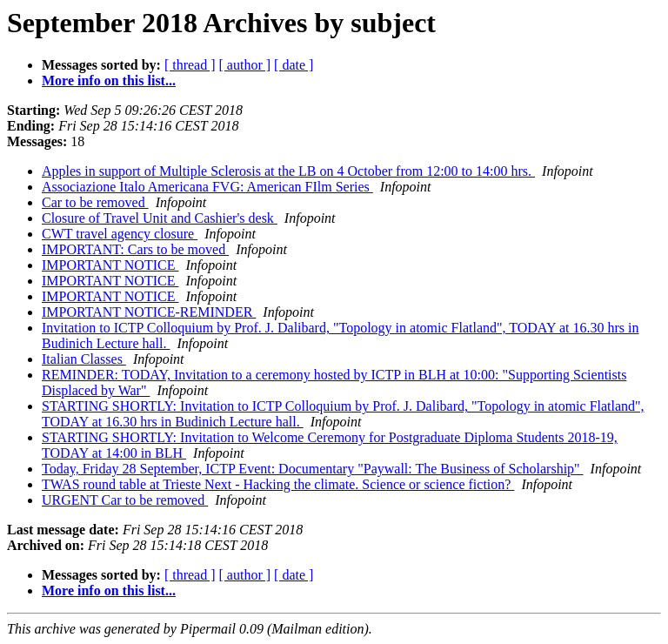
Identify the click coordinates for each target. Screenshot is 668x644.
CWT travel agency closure (120, 234)
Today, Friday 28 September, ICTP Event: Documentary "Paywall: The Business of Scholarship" (313, 469)
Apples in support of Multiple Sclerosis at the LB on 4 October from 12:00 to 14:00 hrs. (288, 171)
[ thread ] (190, 65)
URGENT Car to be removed (125, 500)
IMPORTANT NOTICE (110, 265)
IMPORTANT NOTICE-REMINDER (149, 312)
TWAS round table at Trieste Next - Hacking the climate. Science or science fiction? (278, 484)
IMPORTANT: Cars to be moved (135, 249)
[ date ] (294, 65)
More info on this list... (109, 80)
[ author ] (245, 65)
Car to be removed (95, 202)
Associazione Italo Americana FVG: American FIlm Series (207, 187)
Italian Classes (84, 359)
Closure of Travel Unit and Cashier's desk (160, 218)
